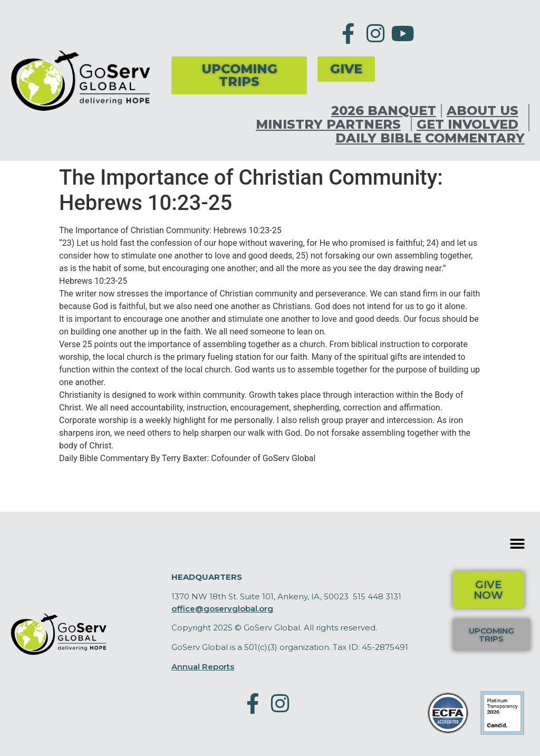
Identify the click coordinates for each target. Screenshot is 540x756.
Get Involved (470, 125)
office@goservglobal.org (222, 609)
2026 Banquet (384, 111)
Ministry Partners (331, 125)
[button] (518, 544)
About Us (485, 111)
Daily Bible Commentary (430, 138)
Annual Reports (203, 667)
